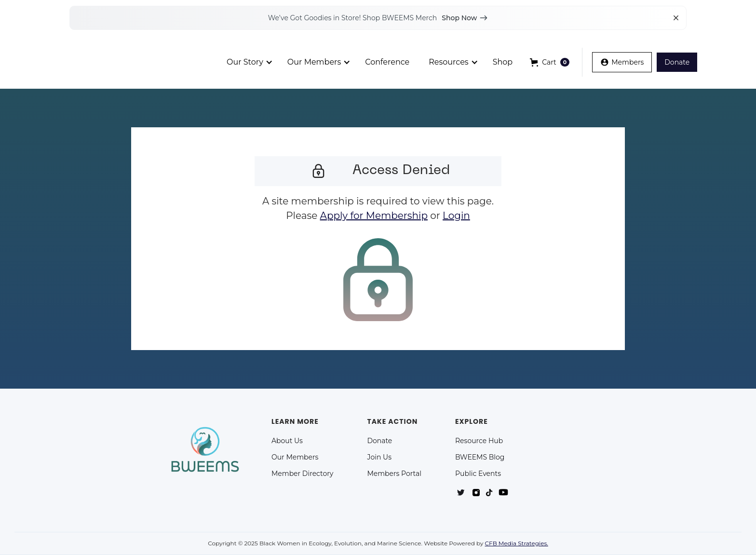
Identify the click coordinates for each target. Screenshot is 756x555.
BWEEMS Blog (480, 457)
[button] (550, 62)
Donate (379, 441)
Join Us (379, 457)
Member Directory (302, 474)
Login (456, 216)
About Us (287, 441)
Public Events (478, 474)
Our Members (295, 457)
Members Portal (394, 474)
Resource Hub (479, 441)
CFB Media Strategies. (517, 543)
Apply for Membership (374, 216)
